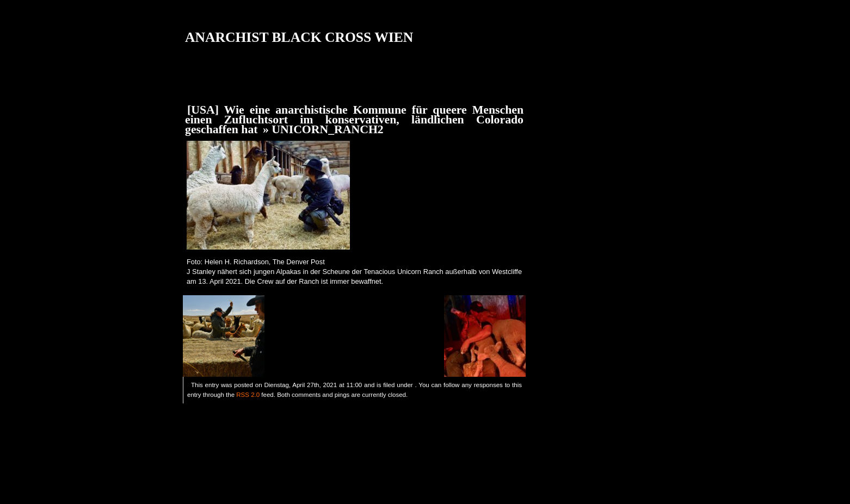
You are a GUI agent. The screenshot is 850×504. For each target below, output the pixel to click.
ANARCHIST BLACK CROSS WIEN (299, 37)
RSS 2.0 (248, 395)
